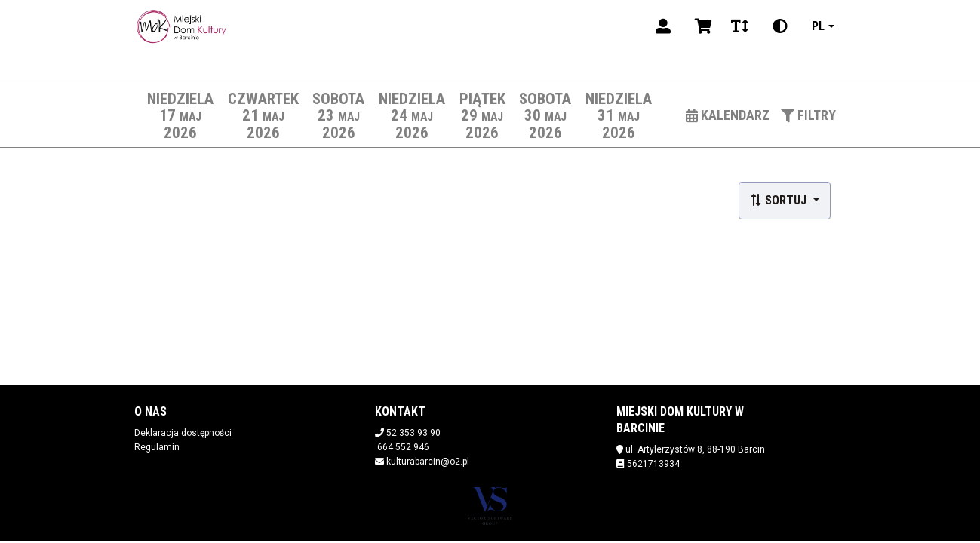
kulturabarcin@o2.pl (428, 462)
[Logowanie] (663, 26)
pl (818, 26)
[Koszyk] (701, 26)
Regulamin (157, 447)
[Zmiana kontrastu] (780, 26)
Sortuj (780, 200)
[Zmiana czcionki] (740, 26)
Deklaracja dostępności (183, 433)
